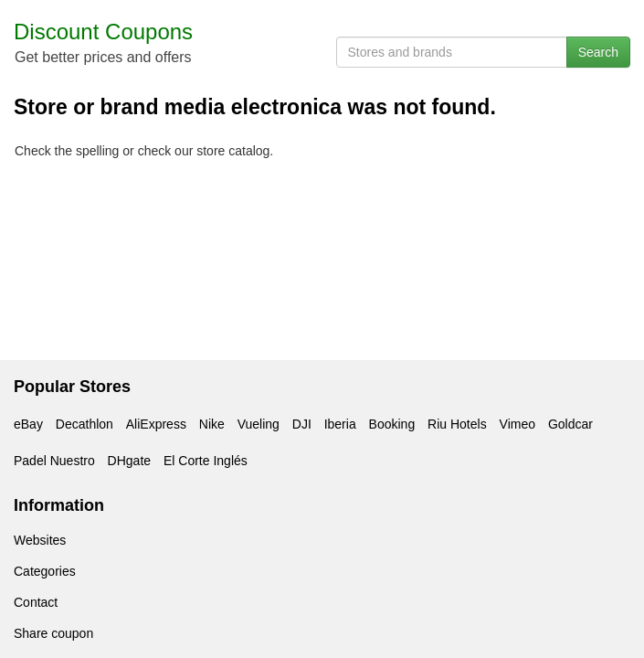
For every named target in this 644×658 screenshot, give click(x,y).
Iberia (340, 424)
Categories (45, 571)
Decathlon (84, 424)
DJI (302, 424)
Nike (212, 424)
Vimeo (517, 424)
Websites (40, 540)
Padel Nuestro (54, 461)
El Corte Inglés (206, 461)
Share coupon (53, 633)
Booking (392, 424)
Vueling (259, 424)
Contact (36, 602)
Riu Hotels (457, 424)
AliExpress (156, 424)
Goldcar (570, 424)
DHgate (129, 461)
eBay (28, 424)
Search (598, 52)
